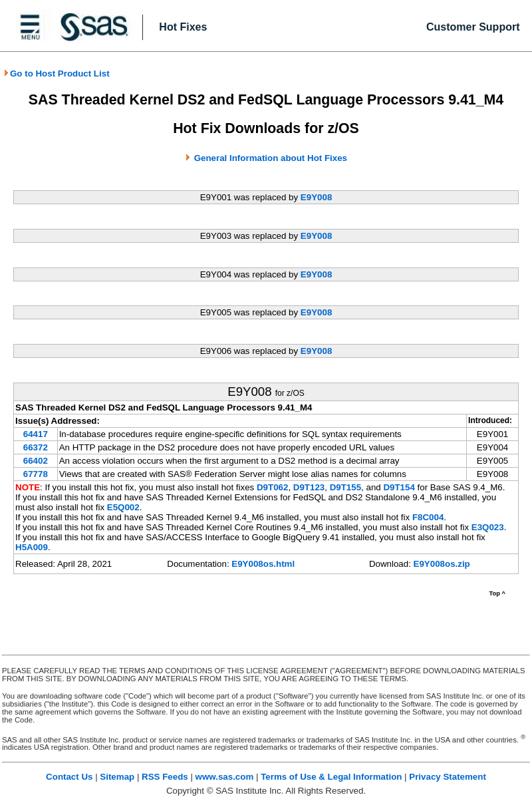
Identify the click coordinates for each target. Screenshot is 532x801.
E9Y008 (316, 197)
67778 (36, 474)
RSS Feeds (165, 777)
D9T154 (399, 487)
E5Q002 (123, 507)
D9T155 (345, 487)
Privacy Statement (448, 777)
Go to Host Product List (57, 74)
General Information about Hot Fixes (271, 158)
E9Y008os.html (263, 564)
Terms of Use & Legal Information (331, 777)
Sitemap (117, 777)
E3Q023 (488, 527)
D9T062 (272, 487)
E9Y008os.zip (442, 564)
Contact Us (69, 777)
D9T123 (309, 487)
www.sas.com (225, 777)
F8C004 (428, 517)
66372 (36, 447)
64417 (36, 434)
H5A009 (32, 547)
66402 (36, 461)
